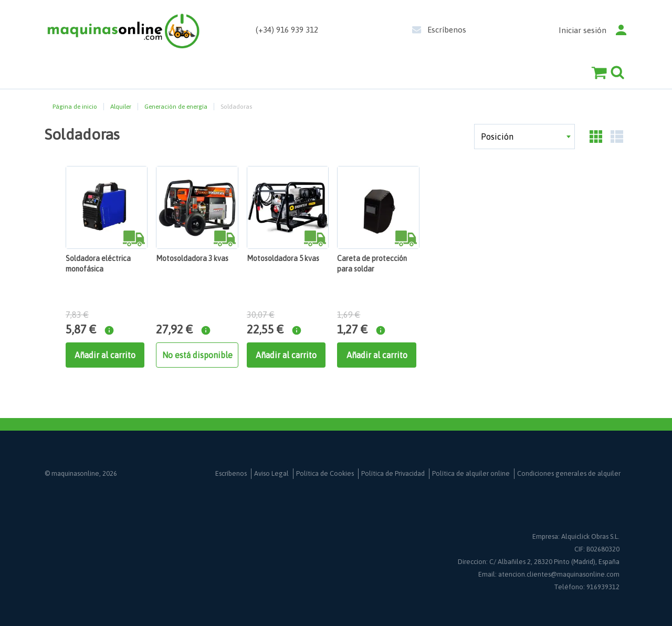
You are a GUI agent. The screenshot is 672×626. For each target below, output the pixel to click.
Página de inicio (75, 107)
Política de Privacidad (393, 473)
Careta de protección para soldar (372, 264)
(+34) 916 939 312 (287, 30)
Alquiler (121, 107)
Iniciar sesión (582, 30)
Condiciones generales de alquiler (569, 473)
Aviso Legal (271, 473)
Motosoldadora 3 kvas (192, 258)
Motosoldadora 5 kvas (283, 258)
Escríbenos (447, 30)
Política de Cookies (325, 473)
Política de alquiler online (471, 473)
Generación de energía (176, 107)
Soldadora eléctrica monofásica (98, 264)
